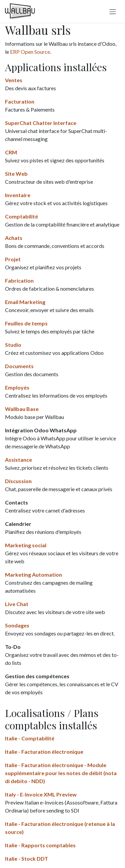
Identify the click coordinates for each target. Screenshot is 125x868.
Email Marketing (25, 302)
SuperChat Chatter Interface (41, 123)
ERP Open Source (30, 52)
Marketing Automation (33, 574)
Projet (13, 259)
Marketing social (26, 545)
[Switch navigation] (113, 11)
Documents (19, 366)
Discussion (18, 481)
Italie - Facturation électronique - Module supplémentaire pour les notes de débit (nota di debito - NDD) (61, 773)
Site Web (16, 174)
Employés (17, 387)
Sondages (17, 625)
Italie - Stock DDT (26, 858)
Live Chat (17, 604)
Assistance (18, 460)
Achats (14, 238)
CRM (11, 152)
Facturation (20, 101)
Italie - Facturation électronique (44, 752)
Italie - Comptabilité (30, 738)
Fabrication (19, 280)
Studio (13, 345)
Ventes (14, 80)
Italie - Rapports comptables (40, 845)
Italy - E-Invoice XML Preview (41, 794)
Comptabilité (21, 216)
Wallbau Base (22, 409)
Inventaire (18, 195)
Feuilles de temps (26, 323)
